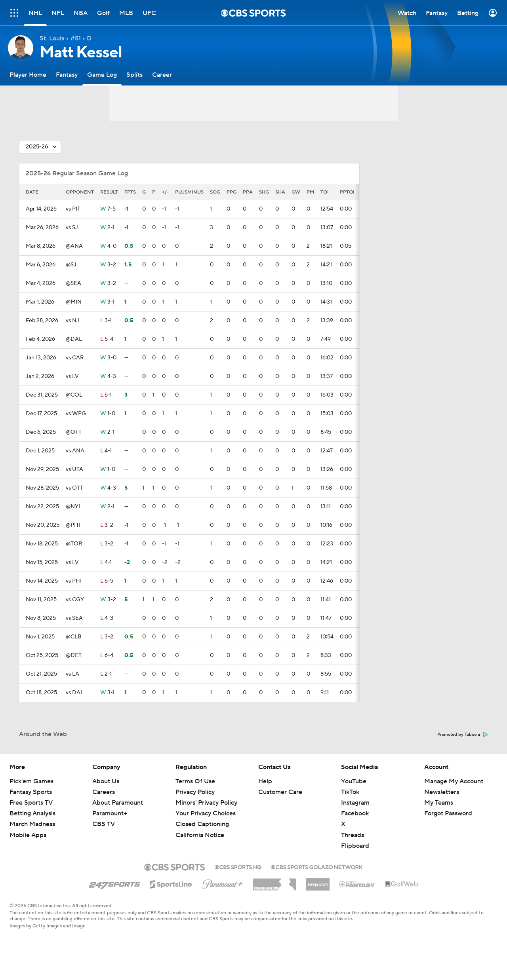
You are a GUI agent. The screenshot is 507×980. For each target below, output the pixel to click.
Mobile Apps (28, 835)
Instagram (355, 803)
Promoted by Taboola (463, 735)
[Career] (162, 75)
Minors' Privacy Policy (206, 803)
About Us (106, 781)
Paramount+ (110, 813)
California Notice (200, 835)
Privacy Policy (195, 792)
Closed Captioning (202, 824)
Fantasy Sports (31, 792)
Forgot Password (448, 813)
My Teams (439, 803)
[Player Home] (28, 75)
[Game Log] (102, 75)
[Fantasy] (67, 75)
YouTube (354, 781)
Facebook (355, 813)
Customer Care (280, 792)
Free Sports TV (31, 803)
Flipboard (355, 846)
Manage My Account (454, 781)
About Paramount (118, 803)
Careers (104, 792)
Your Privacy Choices (206, 813)
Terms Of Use (195, 781)
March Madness (32, 824)
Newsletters (442, 792)
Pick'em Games (31, 781)
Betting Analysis (32, 813)
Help (265, 781)
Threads (353, 835)
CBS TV (104, 824)
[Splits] (134, 75)
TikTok (350, 792)
